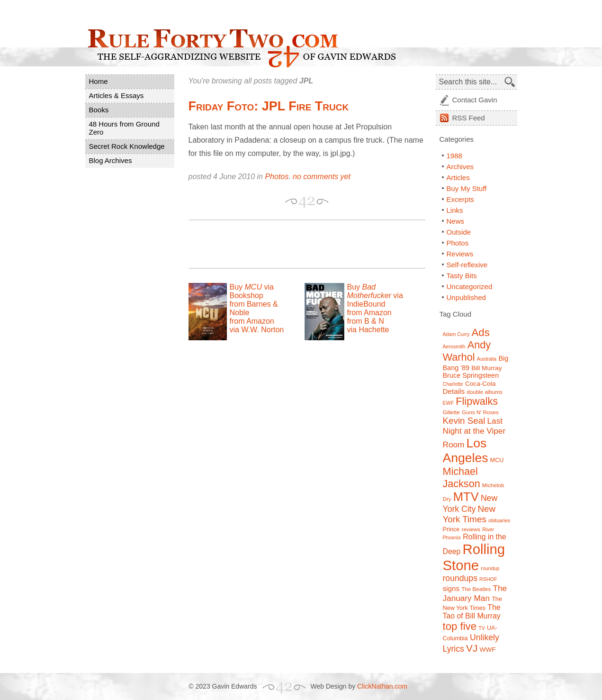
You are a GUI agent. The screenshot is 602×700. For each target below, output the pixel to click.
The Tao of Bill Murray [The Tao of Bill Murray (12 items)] (472, 612)
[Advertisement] (299, 244)
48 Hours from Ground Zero (124, 128)
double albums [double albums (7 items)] (485, 392)
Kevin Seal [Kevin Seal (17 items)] (464, 421)
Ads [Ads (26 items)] (481, 332)
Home (99, 81)
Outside (459, 232)
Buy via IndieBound (375, 295)
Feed (469, 118)
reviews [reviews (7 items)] (471, 529)
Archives (460, 167)
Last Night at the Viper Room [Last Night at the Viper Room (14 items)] (474, 433)
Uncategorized (470, 286)
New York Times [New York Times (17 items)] (469, 514)
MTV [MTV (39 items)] (466, 497)
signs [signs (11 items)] (451, 588)
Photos (277, 177)
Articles (458, 177)
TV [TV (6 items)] (482, 628)
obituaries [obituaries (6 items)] (499, 520)
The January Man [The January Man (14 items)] (475, 593)
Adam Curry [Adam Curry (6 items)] (456, 334)
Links (455, 210)
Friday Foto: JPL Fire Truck (269, 106)
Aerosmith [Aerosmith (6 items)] (454, 346)
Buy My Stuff (467, 188)
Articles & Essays (117, 95)
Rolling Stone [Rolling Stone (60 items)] (474, 557)
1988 (454, 156)
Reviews (460, 254)
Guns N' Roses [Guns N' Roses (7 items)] (480, 412)
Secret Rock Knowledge (127, 146)
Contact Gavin (475, 100)
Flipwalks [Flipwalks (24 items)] (477, 401)
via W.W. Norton (257, 330)
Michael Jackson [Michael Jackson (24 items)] (462, 477)
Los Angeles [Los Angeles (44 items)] (466, 450)
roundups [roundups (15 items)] (460, 578)
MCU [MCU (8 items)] (497, 460)
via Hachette (368, 330)
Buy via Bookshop (252, 291)
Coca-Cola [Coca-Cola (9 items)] (480, 384)
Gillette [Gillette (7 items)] (451, 412)
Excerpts (460, 199)
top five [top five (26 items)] (460, 626)
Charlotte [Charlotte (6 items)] (453, 384)
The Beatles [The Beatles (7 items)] (476, 589)
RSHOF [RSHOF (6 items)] (488, 579)
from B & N (366, 321)
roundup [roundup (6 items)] (490, 568)
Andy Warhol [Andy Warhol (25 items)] (467, 351)
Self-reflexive (467, 265)
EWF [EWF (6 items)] (449, 403)
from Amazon (252, 321)
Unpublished (466, 297)
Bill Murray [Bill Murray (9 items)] (486, 368)
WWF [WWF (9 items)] (487, 650)
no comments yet (322, 177)
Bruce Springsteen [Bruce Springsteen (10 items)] (471, 375)
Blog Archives (111, 160)
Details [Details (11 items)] (454, 391)
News (456, 221)
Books (99, 110)
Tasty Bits (462, 276)
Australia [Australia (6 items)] (487, 359)
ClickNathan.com (382, 686)
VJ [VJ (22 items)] (472, 648)
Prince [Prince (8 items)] (451, 529)
